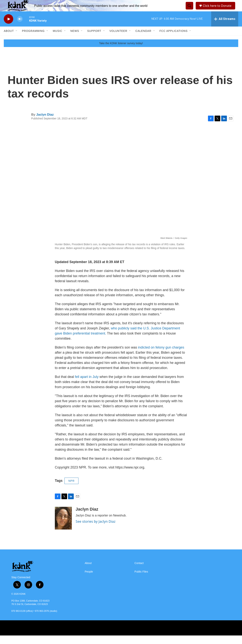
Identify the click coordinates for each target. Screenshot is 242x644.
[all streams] (225, 27)
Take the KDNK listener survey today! (121, 52)
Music (57, 39)
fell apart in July (86, 385)
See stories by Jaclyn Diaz (96, 530)
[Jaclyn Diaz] (63, 527)
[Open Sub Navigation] (17, 39)
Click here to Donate (218, 10)
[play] (9, 28)
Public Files (141, 580)
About (9, 39)
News (75, 39)
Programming (33, 39)
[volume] (20, 28)
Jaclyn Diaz (45, 123)
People (89, 580)
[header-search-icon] (189, 10)
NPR (72, 489)
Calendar (143, 39)
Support (94, 39)
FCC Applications (174, 39)
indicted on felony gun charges (161, 356)
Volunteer (118, 39)
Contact (139, 572)
